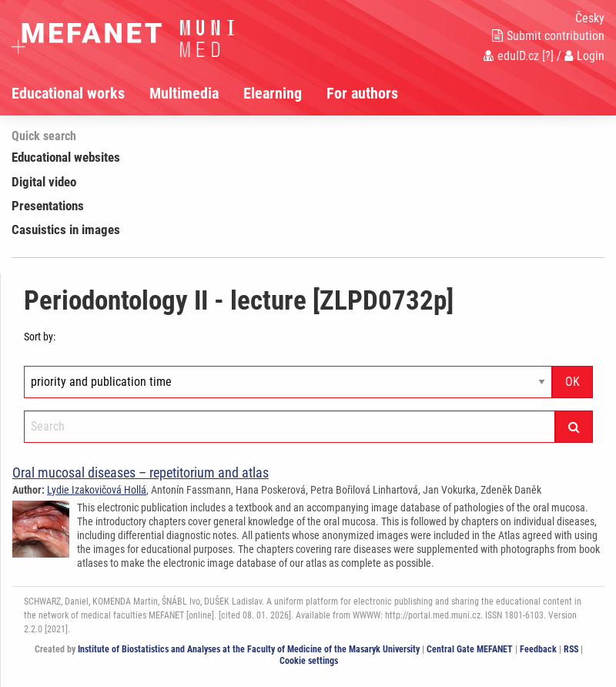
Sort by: (40, 337)
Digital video (44, 182)
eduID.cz (511, 56)
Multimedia (184, 93)
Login (584, 56)
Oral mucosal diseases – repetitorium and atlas (141, 473)
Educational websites (66, 157)
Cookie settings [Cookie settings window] (309, 661)
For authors (362, 93)
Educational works (68, 93)
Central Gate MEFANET (470, 649)
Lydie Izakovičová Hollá (97, 490)
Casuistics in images (66, 230)
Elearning (273, 93)
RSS (571, 649)
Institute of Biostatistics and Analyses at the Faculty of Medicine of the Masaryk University (249, 649)
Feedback (538, 649)
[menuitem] (80, 93)
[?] (548, 56)
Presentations (48, 206)
